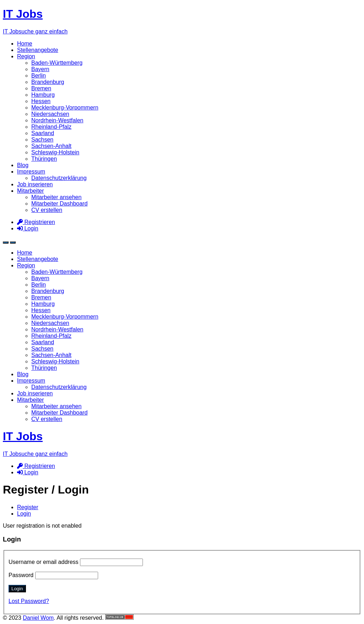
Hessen (41, 101)
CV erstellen (47, 210)
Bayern (40, 69)
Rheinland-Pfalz (51, 127)
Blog (23, 165)
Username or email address (76, 562)
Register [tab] (28, 507)
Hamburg (43, 95)
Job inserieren (35, 184)
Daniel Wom (38, 618)
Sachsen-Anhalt (51, 146)
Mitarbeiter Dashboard (59, 204)
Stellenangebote (38, 50)
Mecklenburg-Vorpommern (65, 108)
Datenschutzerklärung (59, 178)
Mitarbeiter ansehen (56, 197)
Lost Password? (29, 601)
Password (53, 575)
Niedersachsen (50, 114)
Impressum (31, 172)
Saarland (43, 133)
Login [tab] (24, 514)
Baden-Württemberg (57, 63)
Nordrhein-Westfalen (57, 120)
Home (25, 44)
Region (26, 56)
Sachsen (42, 140)
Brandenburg (48, 82)
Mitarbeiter (31, 191)
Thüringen (44, 159)
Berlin (39, 76)
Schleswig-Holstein (55, 152)
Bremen (41, 88)
